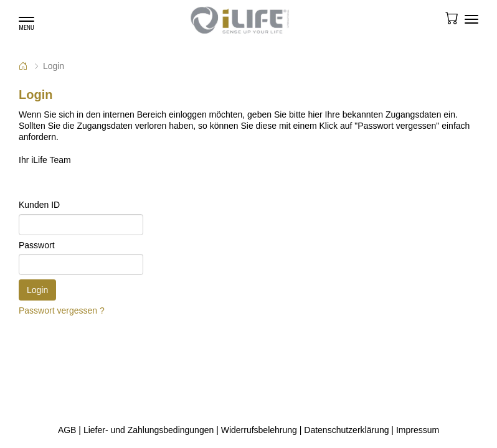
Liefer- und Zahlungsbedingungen (149, 430)
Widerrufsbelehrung (259, 430)
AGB (67, 430)
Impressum (418, 430)
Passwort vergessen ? (62, 310)
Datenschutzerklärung (346, 430)
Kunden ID (39, 205)
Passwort (37, 245)
